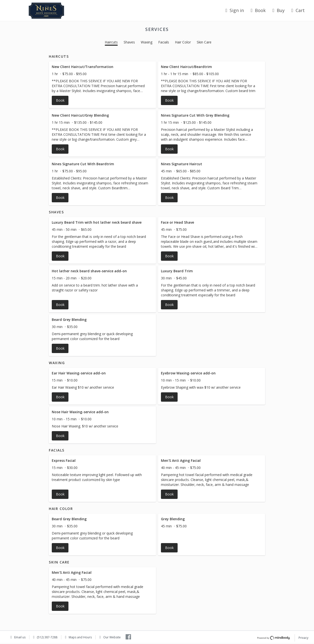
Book (258, 10)
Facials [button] (164, 42)
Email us (20, 637)
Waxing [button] (147, 42)
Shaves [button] (129, 42)
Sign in (235, 10)
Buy (279, 10)
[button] (102, 85)
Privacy (303, 638)
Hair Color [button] (183, 42)
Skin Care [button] (204, 42)
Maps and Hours (80, 637)
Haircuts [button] (111, 42)
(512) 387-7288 (47, 637)
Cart (298, 10)
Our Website (112, 637)
